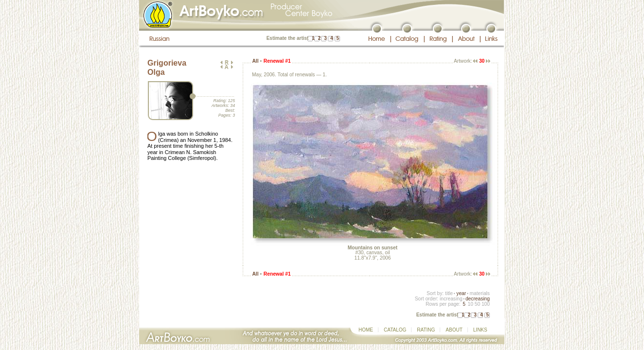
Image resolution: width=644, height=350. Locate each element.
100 (486, 304)
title (449, 293)
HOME (366, 330)
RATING (426, 330)
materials (480, 293)
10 (470, 304)
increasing (451, 299)
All (255, 61)
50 (477, 304)
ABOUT (454, 330)
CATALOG (395, 330)
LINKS (480, 330)
